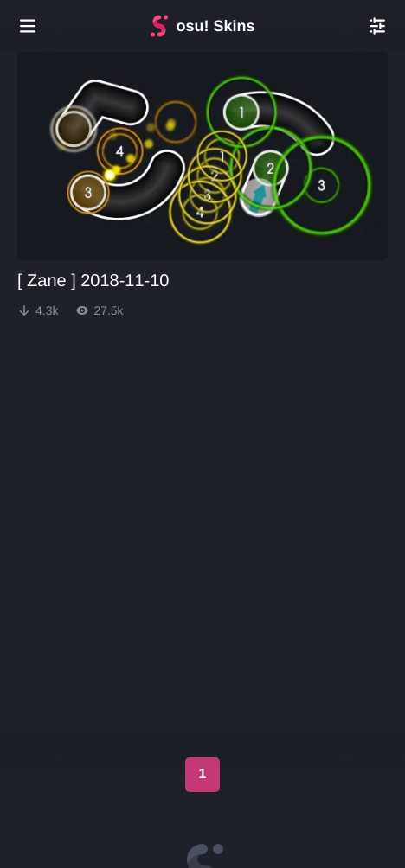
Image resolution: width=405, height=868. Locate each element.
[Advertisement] (202, 388)
